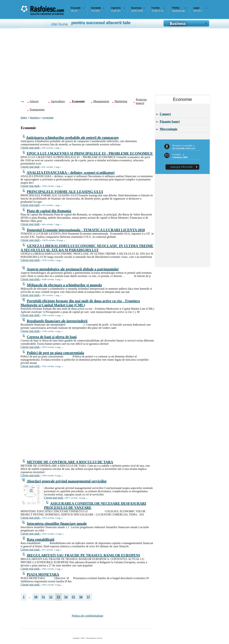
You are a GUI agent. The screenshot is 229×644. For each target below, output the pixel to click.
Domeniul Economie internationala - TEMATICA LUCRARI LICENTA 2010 (86, 230)
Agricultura (58, 101)
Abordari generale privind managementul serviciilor (67, 481)
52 (51, 597)
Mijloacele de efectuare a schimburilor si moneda (64, 285)
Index (24, 118)
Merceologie (169, 129)
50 (36, 597)
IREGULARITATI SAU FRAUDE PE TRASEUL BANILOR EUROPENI (83, 555)
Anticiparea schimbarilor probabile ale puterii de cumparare (72, 137)
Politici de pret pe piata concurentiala (55, 353)
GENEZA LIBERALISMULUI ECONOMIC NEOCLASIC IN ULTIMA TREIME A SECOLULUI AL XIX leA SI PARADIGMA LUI (87, 248)
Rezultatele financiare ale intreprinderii (57, 321)
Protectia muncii (141, 101)
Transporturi (37, 110)
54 (66, 597)
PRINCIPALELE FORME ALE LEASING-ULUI (65, 192)
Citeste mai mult (30, 148)
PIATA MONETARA (43, 574)
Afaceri (34, 101)
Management (101, 101)
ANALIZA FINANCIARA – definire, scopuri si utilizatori (71, 173)
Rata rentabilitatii (41, 539)
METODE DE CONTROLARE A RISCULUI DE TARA (70, 462)
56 (81, 597)
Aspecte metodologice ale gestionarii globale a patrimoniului (73, 269)
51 (43, 597)
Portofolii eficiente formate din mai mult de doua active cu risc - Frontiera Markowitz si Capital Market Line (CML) (80, 303)
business (35, 118)
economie (48, 118)
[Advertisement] (117, 63)
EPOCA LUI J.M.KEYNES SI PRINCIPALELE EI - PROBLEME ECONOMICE (90, 153)
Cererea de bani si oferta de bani (52, 337)
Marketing (121, 101)
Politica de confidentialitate (87, 616)
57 (88, 597)
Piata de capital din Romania (49, 211)
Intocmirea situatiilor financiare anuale (57, 523)
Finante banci (170, 121)
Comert (165, 114)
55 (73, 597)
